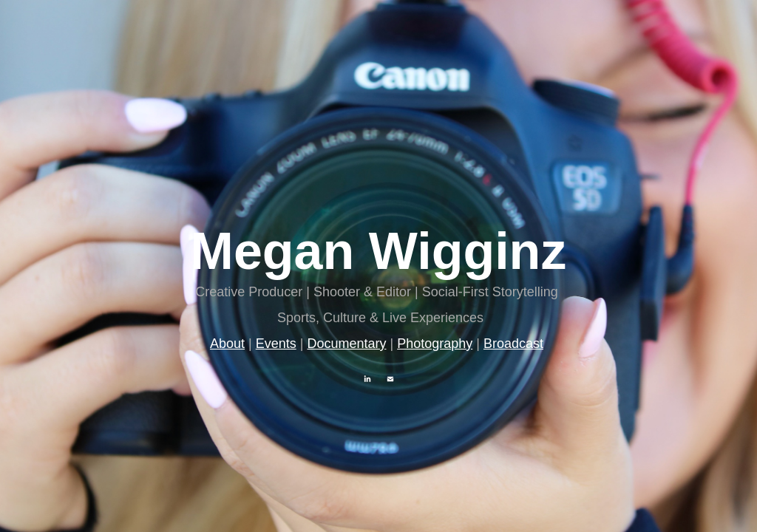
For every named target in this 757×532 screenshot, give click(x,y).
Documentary (346, 344)
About (227, 344)
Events (276, 344)
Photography (435, 344)
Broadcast (513, 344)
